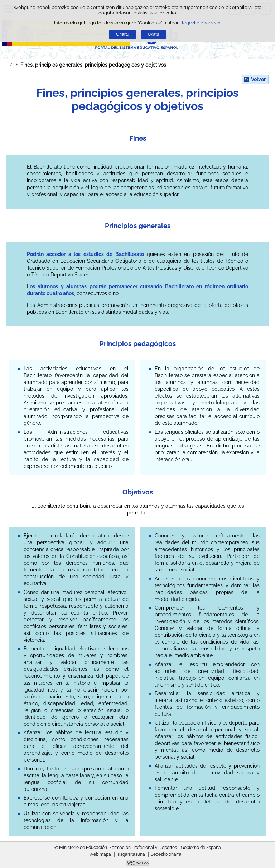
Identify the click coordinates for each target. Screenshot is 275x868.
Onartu (123, 34)
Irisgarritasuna (131, 854)
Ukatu (154, 34)
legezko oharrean (201, 23)
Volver (258, 79)
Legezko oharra (166, 854)
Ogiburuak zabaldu (9, 65)
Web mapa (100, 854)
